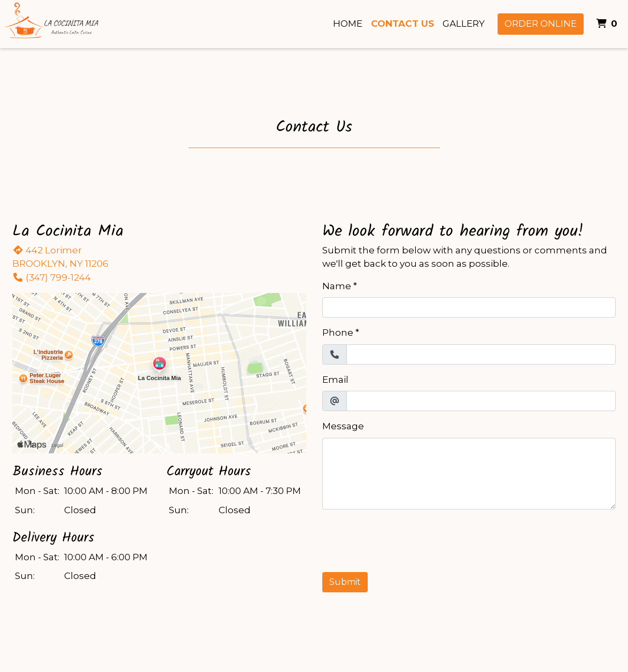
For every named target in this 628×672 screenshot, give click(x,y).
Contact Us (402, 24)
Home (348, 24)
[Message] (469, 474)
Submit (345, 582)
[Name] (469, 307)
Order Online (541, 24)
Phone (338, 333)
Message (343, 426)
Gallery (464, 24)
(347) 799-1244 (52, 277)
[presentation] (404, 539)
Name (337, 286)
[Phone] (481, 354)
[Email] (481, 401)
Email (335, 380)
